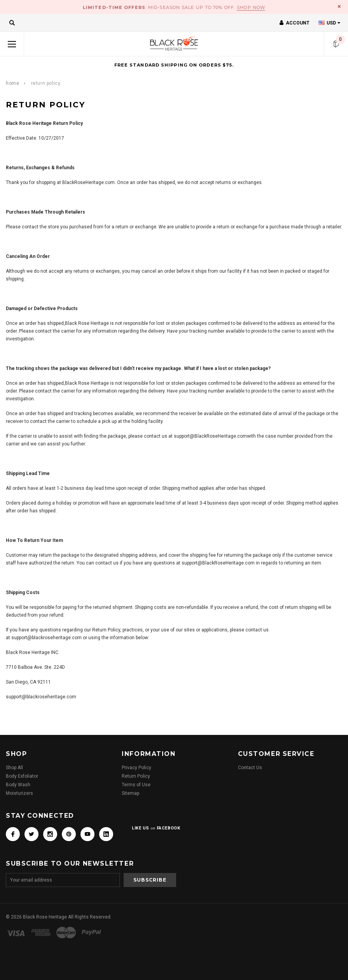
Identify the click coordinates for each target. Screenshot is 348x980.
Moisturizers (19, 793)
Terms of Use (136, 785)
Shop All (14, 768)
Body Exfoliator (22, 776)
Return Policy (136, 776)
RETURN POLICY (46, 83)
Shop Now (251, 7)
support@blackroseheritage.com (46, 638)
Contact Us (250, 768)
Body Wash (18, 785)
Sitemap (130, 793)
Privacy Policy (136, 768)
